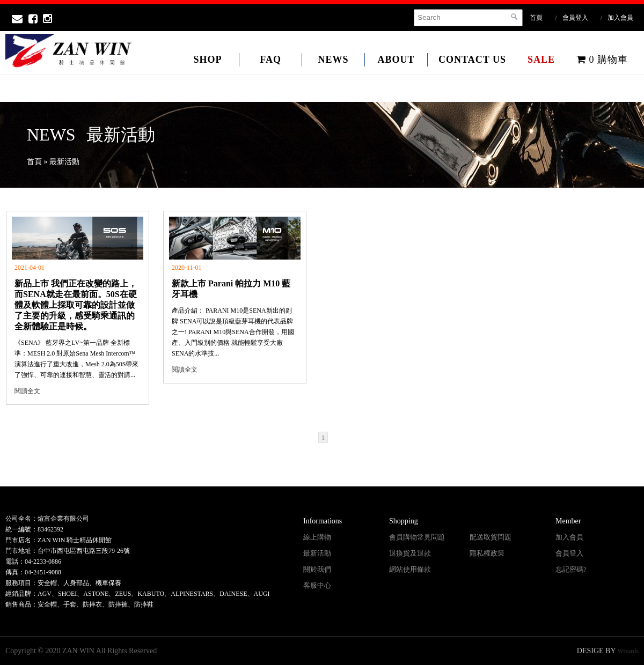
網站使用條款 (410, 569)
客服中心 (317, 585)
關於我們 (317, 569)
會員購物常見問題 (417, 537)
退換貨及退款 (410, 553)
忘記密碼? (571, 569)
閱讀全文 (27, 391)
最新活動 (317, 553)
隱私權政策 (487, 553)
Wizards (628, 651)
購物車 (602, 60)
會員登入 (575, 18)
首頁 (536, 18)
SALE (541, 60)
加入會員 (620, 18)
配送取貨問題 (491, 537)
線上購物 (317, 537)
